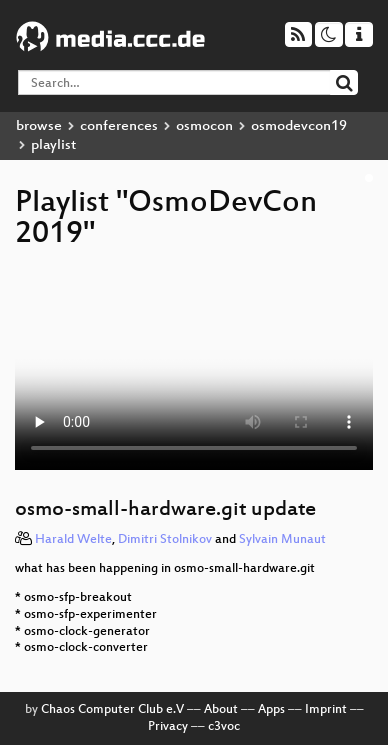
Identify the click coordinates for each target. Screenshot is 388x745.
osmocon (204, 126)
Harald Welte (73, 540)
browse (39, 126)
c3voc (224, 727)
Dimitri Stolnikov (165, 540)
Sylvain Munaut (282, 540)
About (221, 710)
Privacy (168, 727)
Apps (271, 710)
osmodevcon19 (299, 126)
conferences (119, 126)
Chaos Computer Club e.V (112, 710)
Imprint (326, 710)
